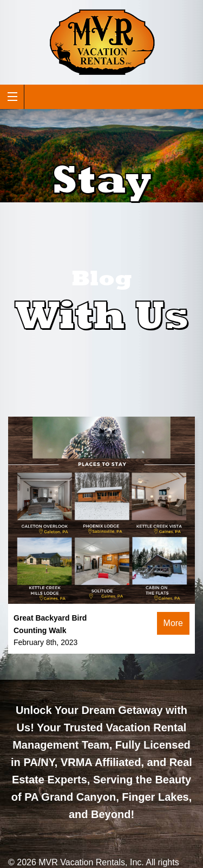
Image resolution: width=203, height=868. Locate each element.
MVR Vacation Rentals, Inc (90, 862)
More (173, 623)
